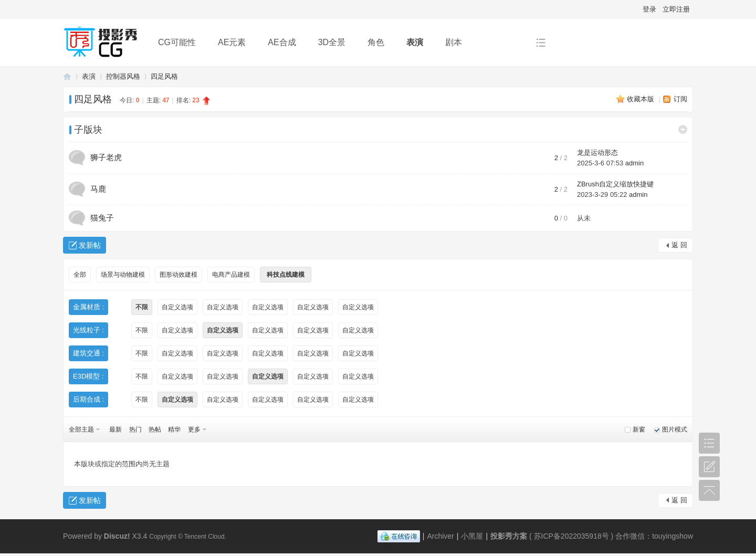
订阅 (680, 99)
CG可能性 (177, 42)
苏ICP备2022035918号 (571, 536)
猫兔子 (102, 218)
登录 (649, 9)
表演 (415, 42)
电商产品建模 (231, 275)
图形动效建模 (178, 275)
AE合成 (282, 42)
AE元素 (232, 42)
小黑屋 (472, 536)
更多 (194, 429)
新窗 (639, 429)
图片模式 (675, 429)
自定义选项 (177, 307)
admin (634, 163)
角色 (376, 42)
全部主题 (81, 429)
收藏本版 (642, 99)
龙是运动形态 (597, 153)
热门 (135, 429)
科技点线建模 (286, 275)
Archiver (440, 536)
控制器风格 (123, 76)
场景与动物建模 (123, 275)
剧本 (454, 42)
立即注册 (676, 9)
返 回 (679, 245)
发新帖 (90, 245)
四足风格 (164, 76)
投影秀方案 (67, 76)
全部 (80, 275)
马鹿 (98, 189)
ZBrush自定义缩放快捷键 (615, 184)
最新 (115, 429)
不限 (142, 307)
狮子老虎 (106, 157)
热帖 (155, 429)
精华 (174, 429)
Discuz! (117, 536)
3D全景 (332, 42)
